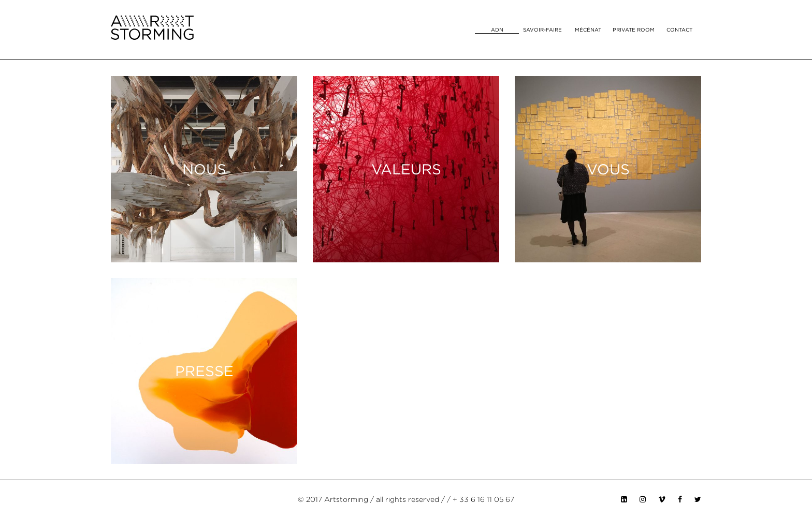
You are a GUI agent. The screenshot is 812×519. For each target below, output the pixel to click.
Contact (679, 29)
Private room (634, 29)
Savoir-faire (542, 29)
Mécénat (588, 29)
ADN (497, 29)
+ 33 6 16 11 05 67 (483, 499)
